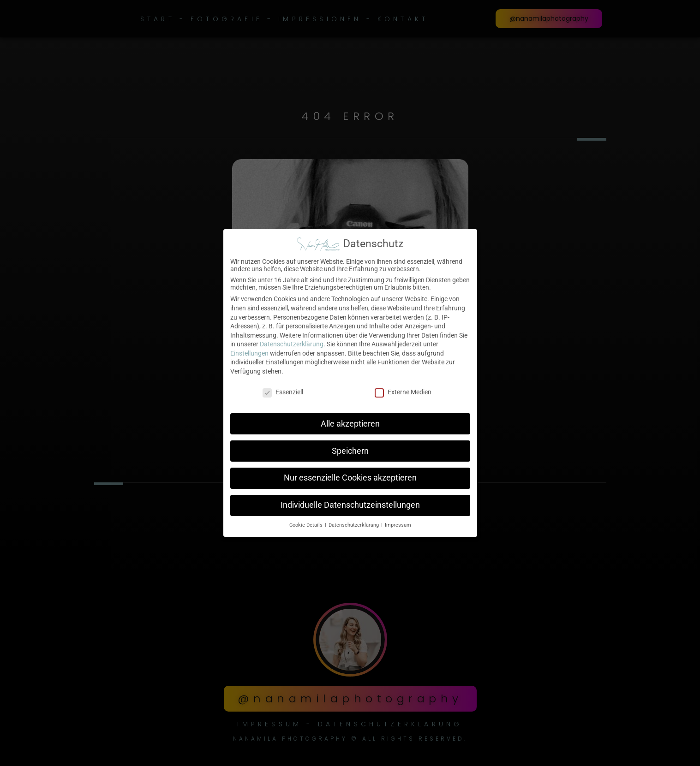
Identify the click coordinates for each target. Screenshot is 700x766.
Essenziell (283, 387)
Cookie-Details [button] (307, 520)
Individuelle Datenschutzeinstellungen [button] (350, 500)
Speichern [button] (350, 445)
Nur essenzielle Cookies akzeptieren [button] (350, 473)
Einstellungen (249, 348)
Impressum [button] (398, 520)
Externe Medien (403, 387)
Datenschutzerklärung (292, 339)
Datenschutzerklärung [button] (354, 520)
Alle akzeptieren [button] (350, 419)
